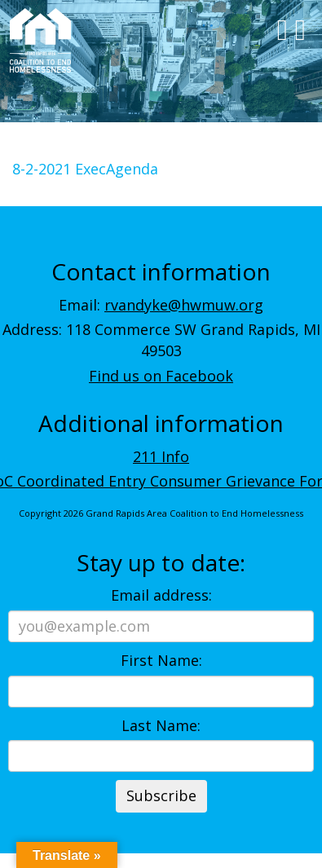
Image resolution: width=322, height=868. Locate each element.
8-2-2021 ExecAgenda (85, 169)
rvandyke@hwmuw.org (184, 305)
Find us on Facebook (161, 376)
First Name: (161, 660)
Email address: (161, 595)
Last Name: (161, 725)
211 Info (161, 456)
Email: (161, 305)
